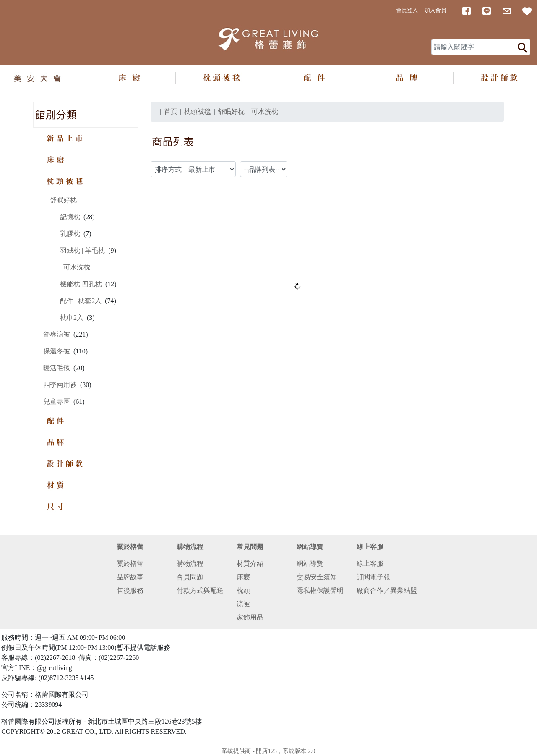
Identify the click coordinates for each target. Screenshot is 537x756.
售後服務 (130, 590)
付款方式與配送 (200, 590)
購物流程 (190, 547)
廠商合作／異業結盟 (387, 590)
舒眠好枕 (63, 200)
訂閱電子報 (373, 577)
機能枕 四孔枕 (81, 284)
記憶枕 (70, 217)
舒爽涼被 (57, 334)
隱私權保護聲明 (320, 590)
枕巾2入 (72, 318)
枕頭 (243, 590)
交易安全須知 (317, 577)
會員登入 (407, 10)
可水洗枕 (77, 267)
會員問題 (190, 577)
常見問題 (250, 547)
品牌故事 (130, 577)
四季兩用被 (60, 385)
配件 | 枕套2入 (81, 301)
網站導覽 (310, 547)
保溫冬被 (57, 351)
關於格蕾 (130, 547)
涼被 (243, 604)
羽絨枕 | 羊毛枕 (82, 250)
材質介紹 (250, 564)
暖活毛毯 (57, 368)
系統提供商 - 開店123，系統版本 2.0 (268, 751)
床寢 (243, 577)
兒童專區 (57, 402)
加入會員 (435, 10)
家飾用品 (250, 617)
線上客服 (370, 547)
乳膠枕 (70, 234)
